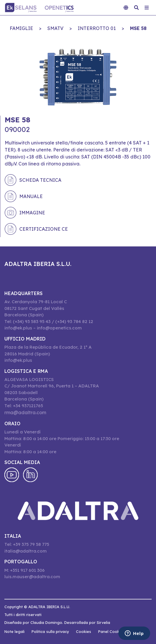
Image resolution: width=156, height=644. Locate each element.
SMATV (55, 28)
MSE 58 (138, 28)
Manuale (31, 196)
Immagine (32, 213)
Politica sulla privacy (50, 631)
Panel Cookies (111, 631)
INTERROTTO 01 (97, 28)
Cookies (84, 631)
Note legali (14, 631)
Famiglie (21, 28)
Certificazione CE (44, 229)
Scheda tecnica (40, 180)
